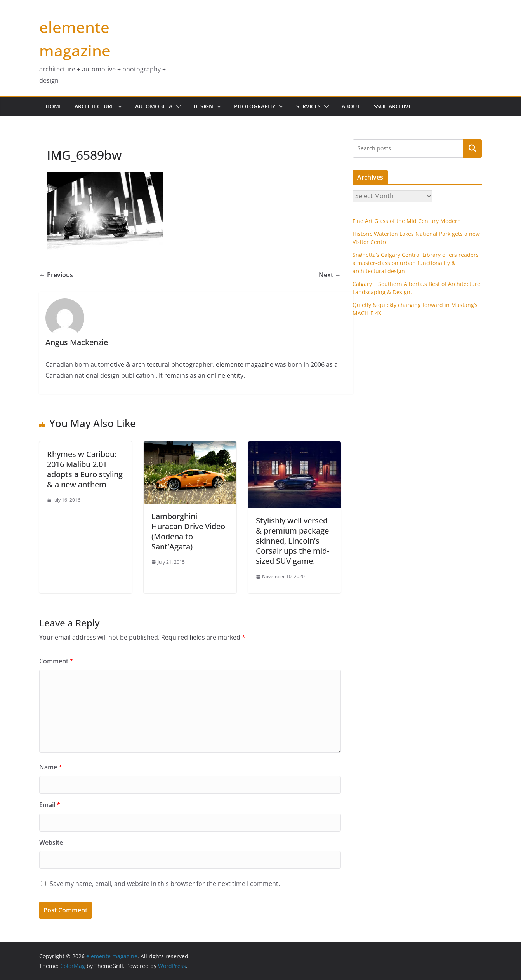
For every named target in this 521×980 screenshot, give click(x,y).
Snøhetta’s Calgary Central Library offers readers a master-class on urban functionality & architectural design (416, 263)
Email (50, 805)
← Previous (56, 275)
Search (472, 148)
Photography (255, 106)
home (54, 106)
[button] (118, 106)
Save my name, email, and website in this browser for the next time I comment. (165, 884)
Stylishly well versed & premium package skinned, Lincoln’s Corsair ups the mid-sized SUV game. (293, 541)
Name (51, 767)
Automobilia (154, 106)
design (203, 106)
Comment (56, 661)
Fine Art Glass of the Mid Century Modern (407, 221)
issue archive (392, 106)
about (351, 106)
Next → (330, 275)
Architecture (94, 106)
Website (51, 842)
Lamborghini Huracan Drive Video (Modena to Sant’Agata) (188, 531)
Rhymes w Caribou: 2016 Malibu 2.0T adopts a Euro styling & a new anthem (85, 469)
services (308, 106)
